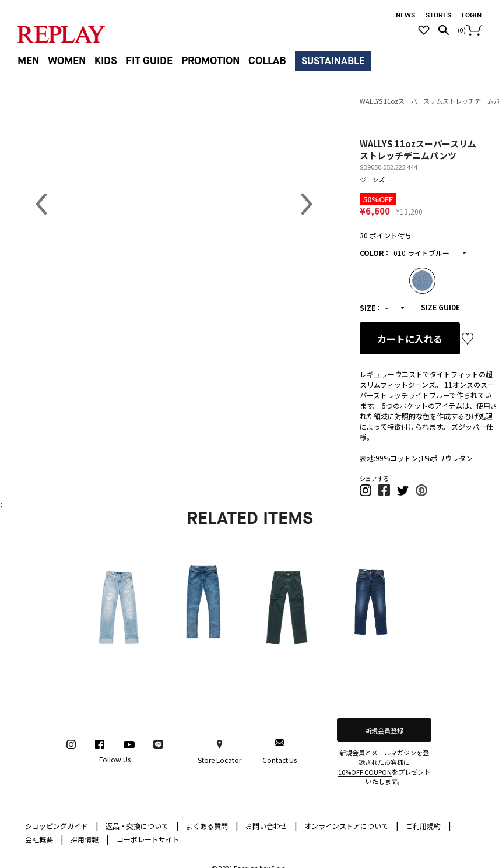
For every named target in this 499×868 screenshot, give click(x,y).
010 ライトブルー (421, 253)
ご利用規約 (428, 825)
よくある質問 (212, 825)
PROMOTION (210, 61)
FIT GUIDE (149, 61)
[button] (366, 493)
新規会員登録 (384, 730)
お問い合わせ (272, 825)
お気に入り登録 (468, 339)
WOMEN (67, 61)
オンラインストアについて (352, 825)
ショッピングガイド (62, 825)
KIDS (106, 61)
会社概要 (44, 839)
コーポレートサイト (148, 839)
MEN (28, 61)
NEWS (405, 15)
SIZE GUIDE (440, 307)
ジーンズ (372, 180)
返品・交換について (142, 825)
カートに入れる (410, 339)
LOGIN (472, 15)
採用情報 (85, 839)
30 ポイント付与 (386, 235)
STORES (438, 15)
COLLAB (267, 61)
